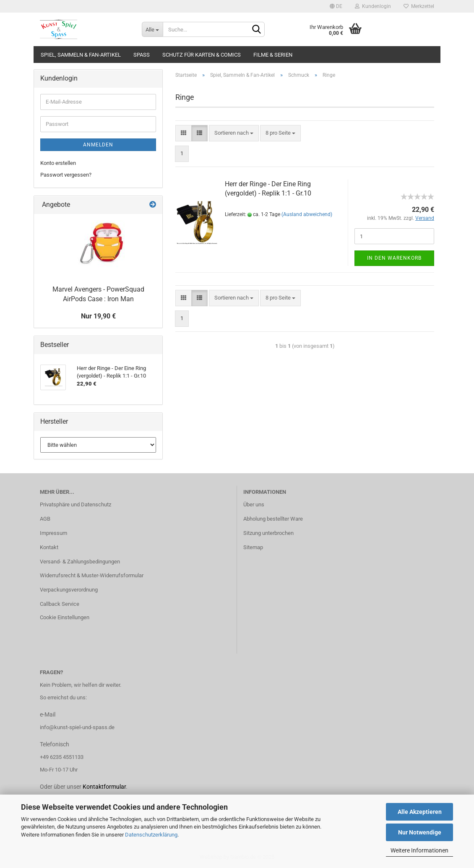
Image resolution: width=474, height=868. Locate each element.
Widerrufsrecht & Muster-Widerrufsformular (92, 575)
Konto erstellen (58, 163)
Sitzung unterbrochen (268, 533)
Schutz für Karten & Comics (202, 55)
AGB (45, 519)
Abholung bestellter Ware (273, 519)
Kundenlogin (373, 6)
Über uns (254, 504)
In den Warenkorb (394, 258)
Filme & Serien (273, 55)
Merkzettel (419, 6)
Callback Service (60, 604)
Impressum (53, 533)
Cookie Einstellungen (65, 617)
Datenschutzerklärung (151, 835)
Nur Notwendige (420, 832)
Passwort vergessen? (66, 175)
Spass (142, 55)
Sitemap (253, 547)
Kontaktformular (104, 787)
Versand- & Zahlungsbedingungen (80, 562)
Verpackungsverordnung (69, 590)
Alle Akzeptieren (420, 812)
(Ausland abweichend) (307, 214)
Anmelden (98, 145)
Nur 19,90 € (98, 316)
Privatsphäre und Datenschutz (76, 504)
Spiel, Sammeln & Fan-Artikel (81, 55)
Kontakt (49, 547)
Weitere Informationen (419, 850)
